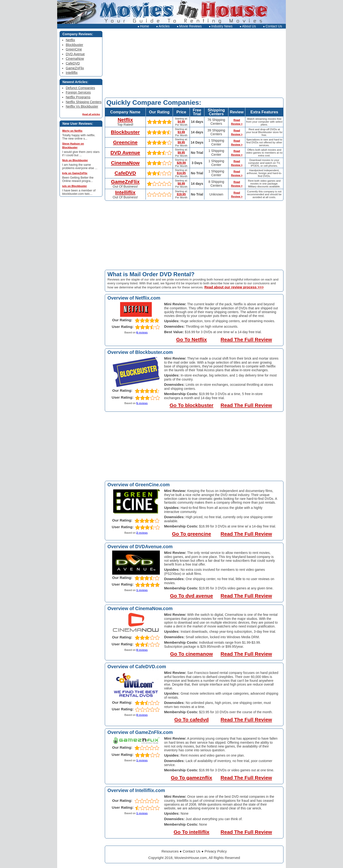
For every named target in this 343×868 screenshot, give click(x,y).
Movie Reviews (189, 26)
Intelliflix (125, 192)
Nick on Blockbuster (75, 160)
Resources (170, 851)
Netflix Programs (78, 97)
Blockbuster (125, 132)
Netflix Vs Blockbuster (82, 106)
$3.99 (181, 132)
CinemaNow (125, 163)
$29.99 (181, 163)
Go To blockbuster (192, 405)
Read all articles (91, 114)
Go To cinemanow (191, 654)
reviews (142, 332)
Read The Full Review (246, 339)
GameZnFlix (125, 182)
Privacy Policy (216, 851)
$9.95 (181, 142)
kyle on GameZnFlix (75, 173)
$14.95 (181, 173)
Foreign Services (78, 92)
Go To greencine (192, 534)
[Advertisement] (194, 64)
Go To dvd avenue (192, 596)
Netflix (125, 120)
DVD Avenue (125, 153)
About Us (248, 26)
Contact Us (272, 26)
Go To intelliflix (192, 832)
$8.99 (181, 184)
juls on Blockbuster (75, 186)
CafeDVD (125, 173)
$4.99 (181, 122)
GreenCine (74, 49)
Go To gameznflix (191, 778)
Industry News (221, 26)
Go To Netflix (191, 339)
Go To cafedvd (192, 720)
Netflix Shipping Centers (84, 102)
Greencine (125, 142)
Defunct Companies (80, 88)
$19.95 (181, 194)
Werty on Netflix (72, 131)
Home (143, 26)
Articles (163, 26)
